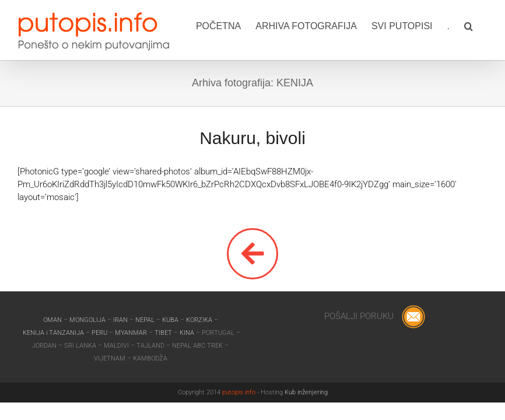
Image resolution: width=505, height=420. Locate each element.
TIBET (163, 333)
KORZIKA (199, 320)
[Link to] (253, 254)
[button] (469, 25)
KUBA (170, 320)
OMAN (53, 320)
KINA (188, 333)
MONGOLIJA (88, 320)
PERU (100, 333)
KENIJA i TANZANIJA (53, 333)
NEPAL (146, 320)
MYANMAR (132, 333)
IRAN (121, 320)
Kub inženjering (306, 392)
